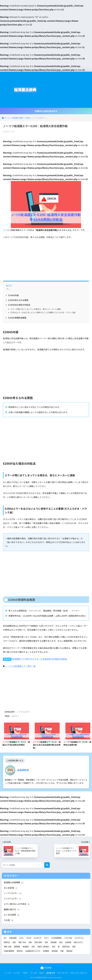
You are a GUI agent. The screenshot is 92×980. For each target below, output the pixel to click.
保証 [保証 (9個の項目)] (14, 942)
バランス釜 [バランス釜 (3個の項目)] (68, 938)
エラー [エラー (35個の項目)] (46, 938)
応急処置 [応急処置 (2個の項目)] (68, 942)
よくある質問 (12, 915)
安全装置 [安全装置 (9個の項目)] (54, 942)
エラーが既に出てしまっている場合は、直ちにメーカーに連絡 (36, 309)
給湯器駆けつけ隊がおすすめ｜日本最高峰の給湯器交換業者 (39, 659)
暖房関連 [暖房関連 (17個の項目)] (17, 947)
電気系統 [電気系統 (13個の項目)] (69, 951)
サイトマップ (63, 973)
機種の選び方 (12, 910)
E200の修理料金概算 (17, 318)
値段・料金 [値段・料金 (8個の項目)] (22, 942)
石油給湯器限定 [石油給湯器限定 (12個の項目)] (9, 951)
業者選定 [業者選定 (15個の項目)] (26, 947)
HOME (46, 968)
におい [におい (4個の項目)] (22, 938)
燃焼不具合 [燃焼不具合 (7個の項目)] (66, 947)
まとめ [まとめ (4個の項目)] (29, 938)
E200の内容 (13, 295)
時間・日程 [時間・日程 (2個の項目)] (8, 947)
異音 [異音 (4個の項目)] (74, 947)
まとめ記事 (11, 888)
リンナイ (17, 973)
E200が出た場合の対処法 (19, 305)
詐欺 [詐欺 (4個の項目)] (62, 951)
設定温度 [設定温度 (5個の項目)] (55, 951)
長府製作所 (51, 973)
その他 (9, 920)
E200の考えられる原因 (18, 300)
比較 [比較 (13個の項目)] (33, 947)
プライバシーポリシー (79, 973)
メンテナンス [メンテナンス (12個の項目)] (79, 938)
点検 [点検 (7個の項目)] (53, 947)
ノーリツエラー (23, 712)
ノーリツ (8, 973)
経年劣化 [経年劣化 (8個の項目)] (20, 951)
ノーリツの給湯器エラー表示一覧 (20, 666)
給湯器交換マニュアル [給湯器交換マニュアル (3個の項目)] (33, 951)
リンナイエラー (13, 899)
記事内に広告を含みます (46, 111)
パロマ (25, 973)
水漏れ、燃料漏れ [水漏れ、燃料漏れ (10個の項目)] (43, 947)
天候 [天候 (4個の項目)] (46, 942)
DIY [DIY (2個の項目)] (5, 938)
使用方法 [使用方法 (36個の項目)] (7, 942)
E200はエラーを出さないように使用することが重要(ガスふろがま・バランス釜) (43, 312)
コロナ (42, 973)
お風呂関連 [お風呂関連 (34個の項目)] (13, 938)
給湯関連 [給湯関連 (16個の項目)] (46, 951)
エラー (16, 716)
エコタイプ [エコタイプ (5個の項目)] (38, 938)
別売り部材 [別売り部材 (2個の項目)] (38, 942)
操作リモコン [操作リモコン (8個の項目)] (78, 942)
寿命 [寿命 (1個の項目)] (61, 942)
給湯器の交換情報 (14, 883)
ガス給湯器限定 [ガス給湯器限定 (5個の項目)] (57, 938)
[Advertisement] (67, 90)
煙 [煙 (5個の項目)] (59, 947)
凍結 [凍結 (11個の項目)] (30, 942)
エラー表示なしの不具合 (17, 904)
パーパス (33, 973)
